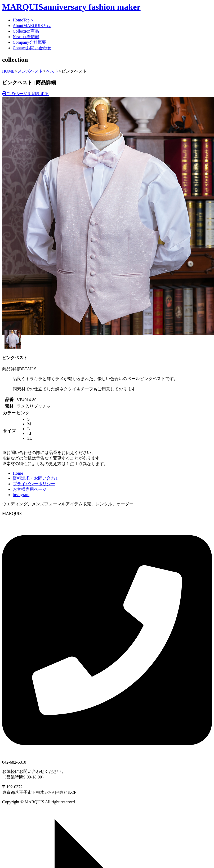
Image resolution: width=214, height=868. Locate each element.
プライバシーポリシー (34, 484)
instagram (21, 495)
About (32, 26)
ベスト (52, 71)
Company (29, 42)
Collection (26, 31)
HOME (8, 71)
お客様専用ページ (30, 489)
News (26, 37)
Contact (32, 48)
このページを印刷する (25, 94)
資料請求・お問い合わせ (36, 478)
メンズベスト (30, 71)
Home (23, 20)
